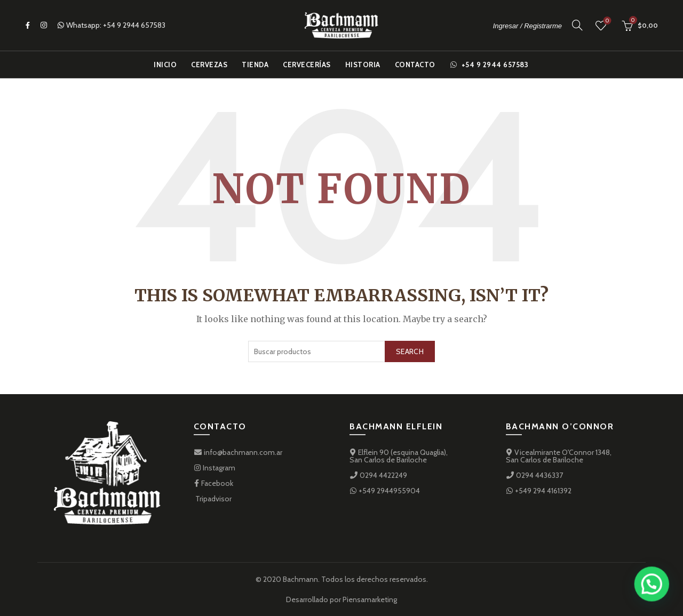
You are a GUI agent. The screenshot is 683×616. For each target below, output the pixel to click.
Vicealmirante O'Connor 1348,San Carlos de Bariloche (559, 456)
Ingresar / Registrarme (527, 26)
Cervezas (209, 65)
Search (410, 351)
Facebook (213, 483)
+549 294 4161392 (539, 491)
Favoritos (606, 21)
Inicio (165, 65)
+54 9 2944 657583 (134, 25)
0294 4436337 (534, 475)
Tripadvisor (213, 499)
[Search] (577, 25)
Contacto (415, 65)
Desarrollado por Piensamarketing (341, 599)
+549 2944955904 (385, 491)
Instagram (215, 468)
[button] (654, 591)
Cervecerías (307, 65)
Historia (363, 65)
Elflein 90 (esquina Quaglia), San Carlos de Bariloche (399, 456)
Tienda (255, 65)
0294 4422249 (378, 475)
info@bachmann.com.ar (238, 452)
